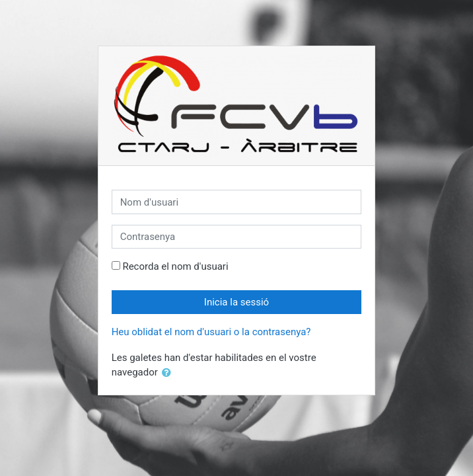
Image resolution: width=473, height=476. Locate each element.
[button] (169, 373)
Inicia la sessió (236, 302)
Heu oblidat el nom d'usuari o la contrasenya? (211, 332)
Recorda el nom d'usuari (175, 266)
